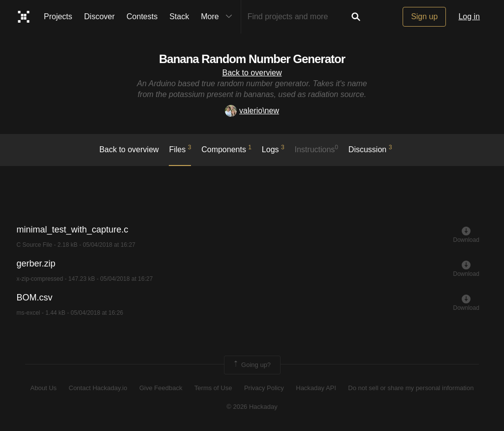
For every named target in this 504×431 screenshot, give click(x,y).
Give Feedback (161, 388)
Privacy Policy (264, 388)
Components (226, 149)
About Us (44, 388)
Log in (469, 17)
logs (273, 149)
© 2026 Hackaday (252, 407)
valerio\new (252, 111)
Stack (179, 17)
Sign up (424, 17)
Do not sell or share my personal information (411, 388)
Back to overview (252, 73)
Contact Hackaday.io (98, 388)
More (219, 17)
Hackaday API (316, 388)
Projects (58, 17)
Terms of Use (213, 388)
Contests (142, 17)
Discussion (370, 149)
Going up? (252, 365)
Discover (99, 17)
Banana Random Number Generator (252, 59)
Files (180, 149)
